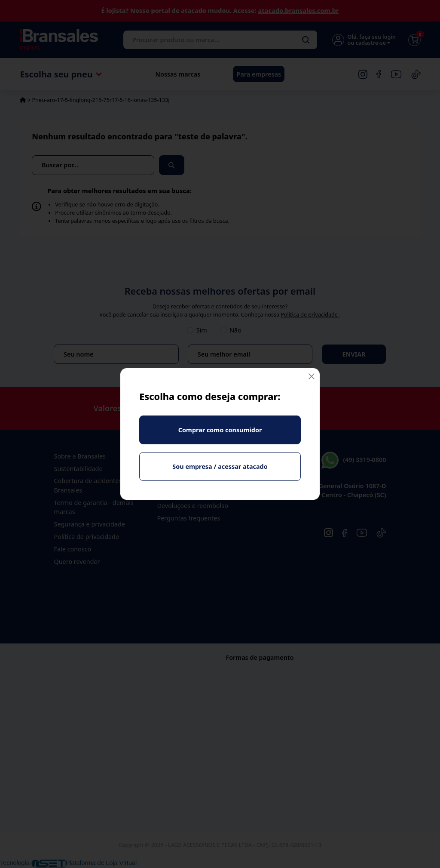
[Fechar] (312, 377)
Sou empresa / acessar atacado (220, 466)
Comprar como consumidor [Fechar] (220, 430)
